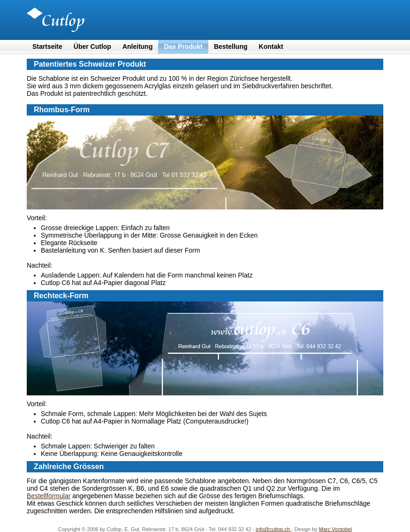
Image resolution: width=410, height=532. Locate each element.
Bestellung (231, 46)
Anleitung (138, 46)
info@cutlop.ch (273, 529)
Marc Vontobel (335, 529)
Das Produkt (183, 46)
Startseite (47, 46)
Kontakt (271, 46)
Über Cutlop (92, 46)
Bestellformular (49, 496)
